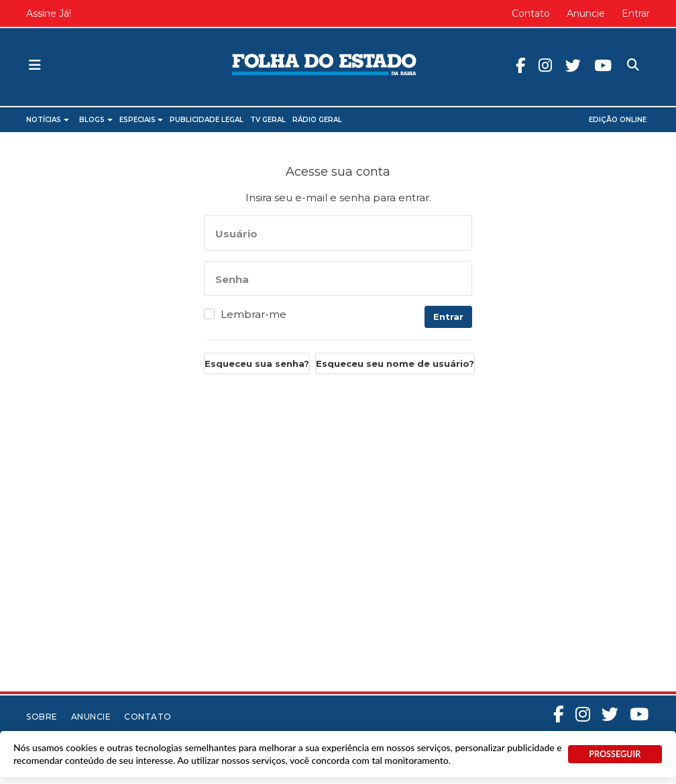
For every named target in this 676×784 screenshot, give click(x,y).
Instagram (555, 66)
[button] (35, 66)
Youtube (612, 66)
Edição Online (618, 120)
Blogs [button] (96, 120)
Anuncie (586, 13)
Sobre (42, 717)
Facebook (530, 66)
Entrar (636, 13)
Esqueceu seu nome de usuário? (395, 363)
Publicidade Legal (207, 120)
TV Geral (268, 120)
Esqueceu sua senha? (257, 363)
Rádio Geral (317, 120)
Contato (531, 13)
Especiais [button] (142, 120)
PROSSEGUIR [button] (615, 754)
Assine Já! (49, 13)
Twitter (582, 66)
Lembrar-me (253, 315)
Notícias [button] (48, 120)
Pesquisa (631, 55)
